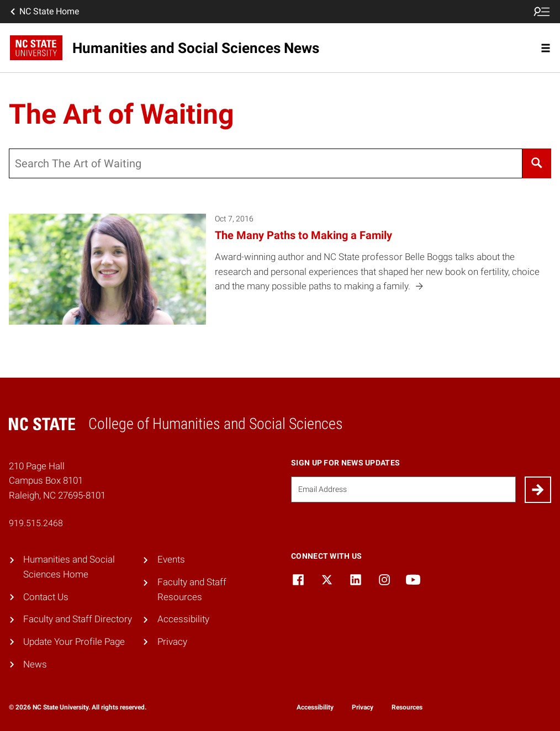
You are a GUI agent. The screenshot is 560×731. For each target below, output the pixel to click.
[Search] (537, 163)
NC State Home (44, 12)
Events (171, 559)
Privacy (172, 642)
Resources (407, 707)
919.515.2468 (36, 523)
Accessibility (183, 619)
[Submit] (538, 490)
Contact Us (46, 597)
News (35, 664)
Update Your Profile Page (74, 642)
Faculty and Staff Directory (78, 619)
